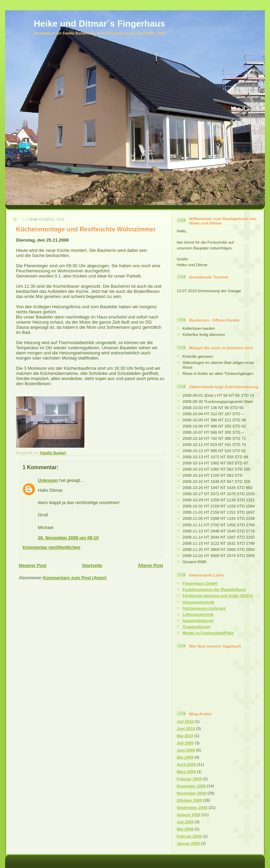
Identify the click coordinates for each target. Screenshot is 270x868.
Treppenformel (196, 627)
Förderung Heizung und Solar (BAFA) (218, 595)
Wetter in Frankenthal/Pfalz (208, 633)
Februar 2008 (189, 836)
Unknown (48, 480)
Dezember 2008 (191, 786)
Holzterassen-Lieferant (204, 608)
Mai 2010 (185, 736)
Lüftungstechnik (198, 614)
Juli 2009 (185, 743)
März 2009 (186, 771)
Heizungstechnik (198, 602)
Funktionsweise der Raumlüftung (214, 589)
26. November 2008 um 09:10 (68, 538)
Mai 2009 (185, 757)
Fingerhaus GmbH (200, 583)
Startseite (92, 565)
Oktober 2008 (189, 800)
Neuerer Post (33, 565)
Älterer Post (150, 565)
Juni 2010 (186, 728)
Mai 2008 (185, 829)
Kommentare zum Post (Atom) (75, 578)
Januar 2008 (188, 843)
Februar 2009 (189, 779)
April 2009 (186, 764)
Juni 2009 (186, 750)
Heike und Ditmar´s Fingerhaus (99, 24)
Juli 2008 (185, 822)
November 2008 (191, 793)
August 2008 (189, 815)
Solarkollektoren (198, 620)
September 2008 (192, 807)
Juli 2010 (185, 721)
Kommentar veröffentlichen (51, 547)
